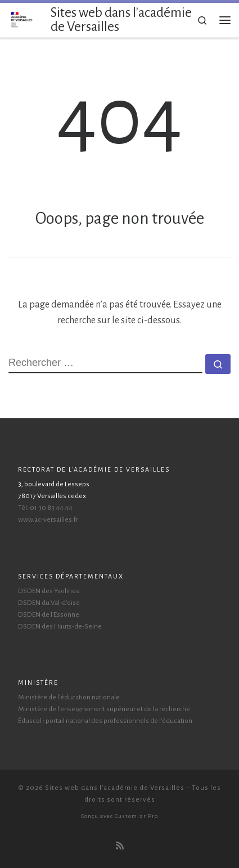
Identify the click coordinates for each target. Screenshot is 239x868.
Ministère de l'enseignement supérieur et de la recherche (104, 709)
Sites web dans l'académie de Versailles (115, 788)
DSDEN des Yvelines (49, 591)
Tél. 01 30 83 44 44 (45, 508)
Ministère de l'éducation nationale (69, 697)
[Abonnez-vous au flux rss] (120, 846)
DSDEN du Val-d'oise (49, 603)
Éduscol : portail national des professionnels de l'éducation (105, 721)
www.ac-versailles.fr (48, 519)
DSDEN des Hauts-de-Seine (60, 626)
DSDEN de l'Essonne (49, 614)
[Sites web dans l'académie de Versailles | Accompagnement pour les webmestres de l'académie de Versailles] (22, 19)
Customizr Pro (136, 816)
